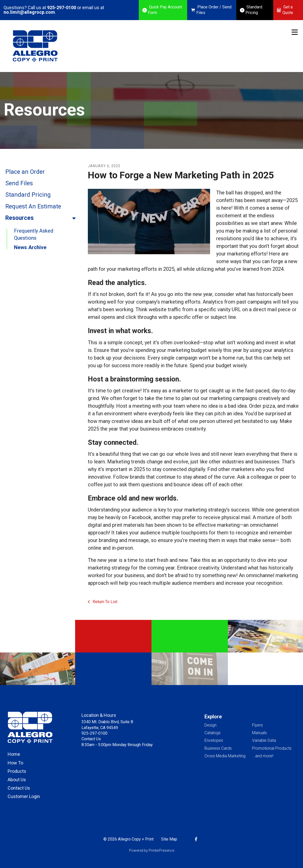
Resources (43, 218)
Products (17, 771)
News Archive (30, 247)
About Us (17, 780)
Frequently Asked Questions (34, 234)
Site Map (169, 839)
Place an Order (25, 172)
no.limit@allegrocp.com (29, 12)
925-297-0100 (62, 8)
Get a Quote (288, 10)
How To (15, 763)
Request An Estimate (33, 207)
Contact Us (19, 788)
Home (14, 754)
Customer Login (24, 796)
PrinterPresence (161, 850)
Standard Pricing (254, 10)
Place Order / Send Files (214, 10)
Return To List (105, 602)
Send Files (19, 183)
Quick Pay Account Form (165, 10)
